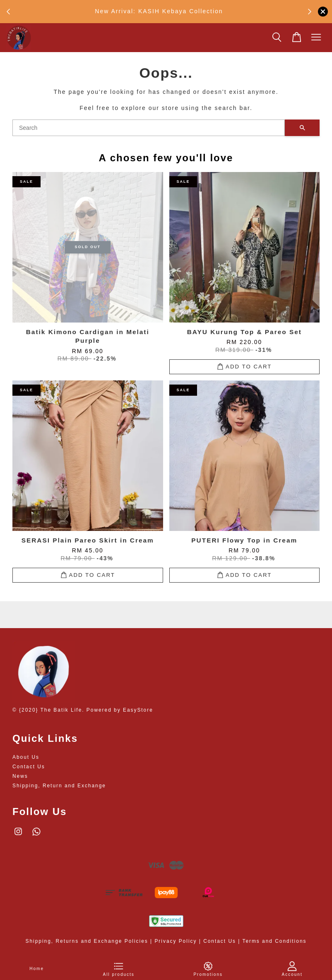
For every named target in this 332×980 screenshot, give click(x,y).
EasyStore (138, 710)
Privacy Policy (176, 941)
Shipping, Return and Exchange (59, 786)
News (20, 776)
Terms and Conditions (274, 941)
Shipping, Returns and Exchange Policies (87, 941)
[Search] (149, 128)
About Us (26, 757)
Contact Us (29, 767)
